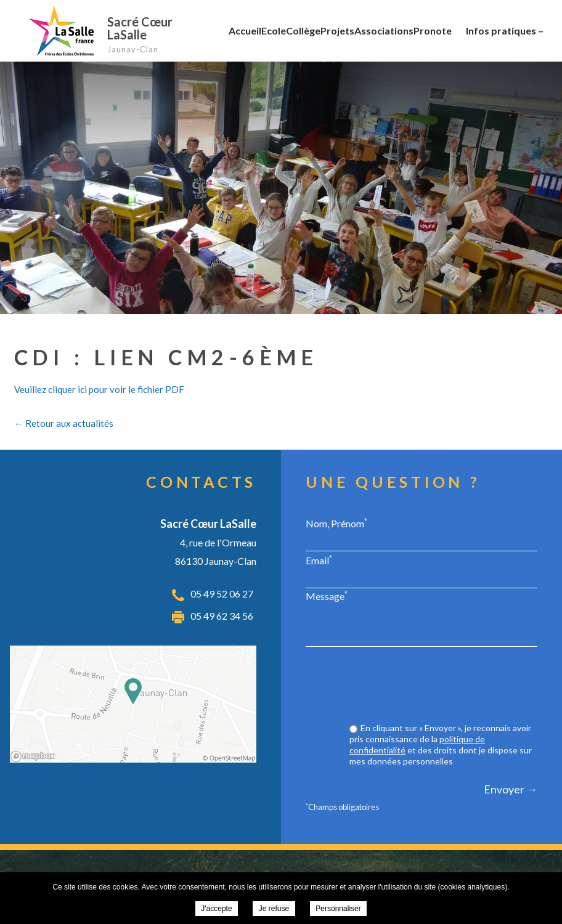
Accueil (245, 30)
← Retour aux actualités (64, 423)
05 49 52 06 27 (222, 594)
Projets (337, 30)
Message (327, 596)
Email (319, 560)
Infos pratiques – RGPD (505, 42)
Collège (303, 30)
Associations (384, 30)
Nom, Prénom (336, 523)
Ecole (274, 30)
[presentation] (444, 686)
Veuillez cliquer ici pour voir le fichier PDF (99, 389)
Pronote (433, 30)
